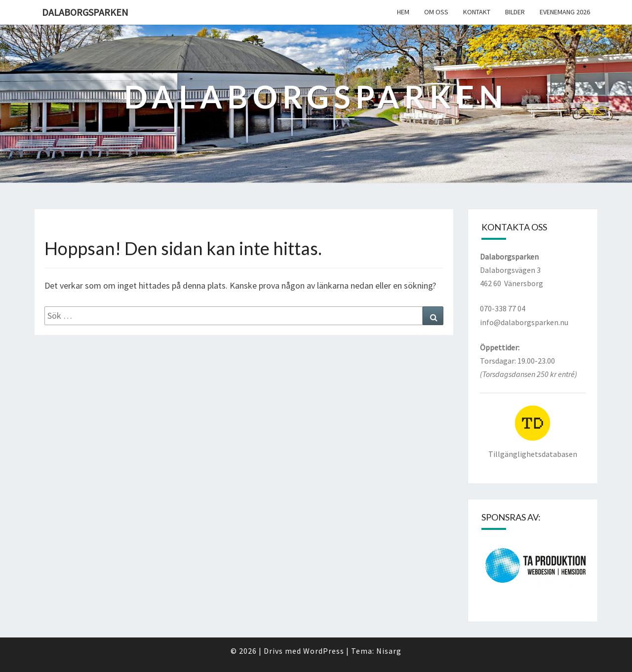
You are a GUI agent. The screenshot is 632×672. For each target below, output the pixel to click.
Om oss (436, 12)
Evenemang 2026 (565, 12)
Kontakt (477, 12)
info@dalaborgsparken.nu (524, 322)
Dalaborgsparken (85, 12)
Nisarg (389, 651)
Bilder (515, 12)
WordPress (324, 651)
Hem (403, 12)
